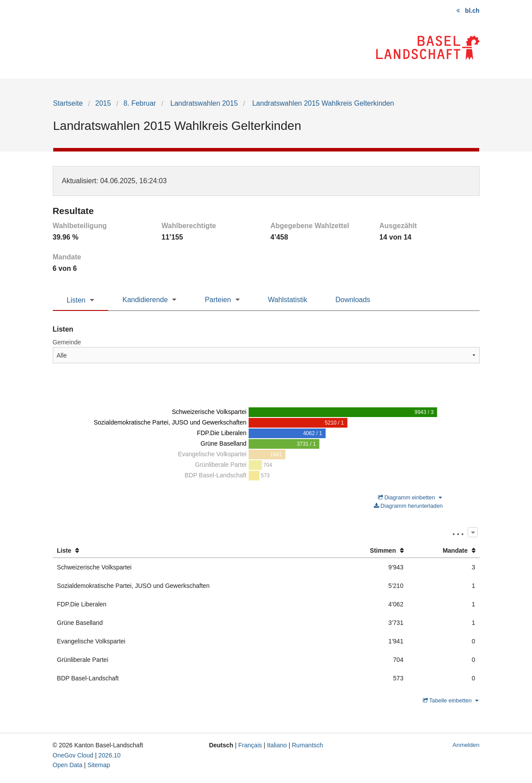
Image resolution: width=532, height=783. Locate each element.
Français (250, 745)
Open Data (68, 765)
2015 (103, 103)
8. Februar (140, 103)
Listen (76, 300)
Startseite (68, 103)
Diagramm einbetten (410, 497)
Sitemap (99, 765)
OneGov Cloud (73, 755)
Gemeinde (67, 342)
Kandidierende (145, 300)
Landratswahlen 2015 (203, 103)
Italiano (277, 745)
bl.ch (472, 11)
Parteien (218, 300)
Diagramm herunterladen (408, 506)
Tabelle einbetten (451, 700)
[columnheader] (194, 551)
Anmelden (466, 745)
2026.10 (110, 755)
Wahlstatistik (288, 300)
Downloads (353, 300)
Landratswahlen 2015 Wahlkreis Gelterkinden (322, 103)
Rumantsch (307, 745)
